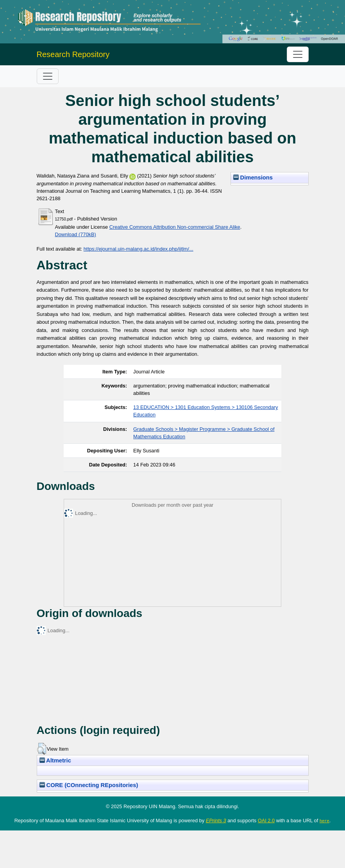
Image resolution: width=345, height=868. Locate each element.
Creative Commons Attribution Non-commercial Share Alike (175, 227)
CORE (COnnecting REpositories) (89, 785)
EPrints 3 (216, 820)
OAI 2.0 (266, 820)
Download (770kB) (76, 234)
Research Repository (73, 54)
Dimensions (253, 178)
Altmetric (55, 760)
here (324, 821)
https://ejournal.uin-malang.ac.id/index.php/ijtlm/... (139, 249)
